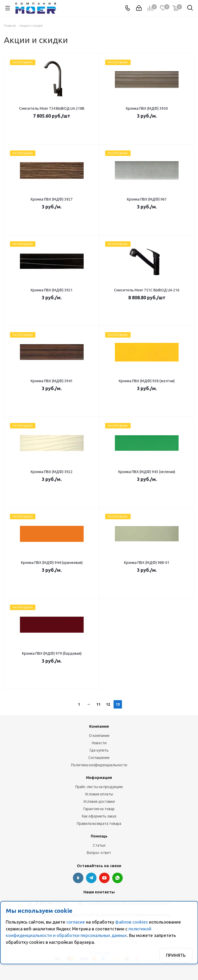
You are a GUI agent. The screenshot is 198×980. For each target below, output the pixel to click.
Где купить (99, 750)
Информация (99, 777)
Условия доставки (99, 801)
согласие (76, 922)
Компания (99, 726)
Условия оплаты (99, 794)
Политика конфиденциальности (99, 765)
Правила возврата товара (99, 824)
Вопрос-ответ (99, 853)
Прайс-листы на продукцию (99, 787)
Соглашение (99, 758)
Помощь (99, 836)
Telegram (91, 878)
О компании (99, 736)
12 (108, 704)
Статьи (99, 845)
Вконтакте (78, 878)
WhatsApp (117, 878)
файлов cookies (132, 922)
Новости (99, 743)
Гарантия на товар (99, 809)
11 (98, 704)
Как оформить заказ (99, 816)
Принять (176, 955)
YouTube (104, 878)
